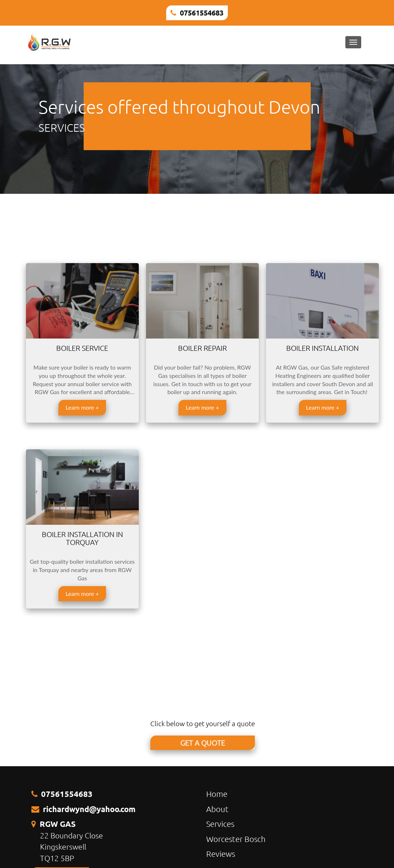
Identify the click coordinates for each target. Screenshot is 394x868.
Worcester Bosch (236, 839)
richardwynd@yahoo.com (89, 809)
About (217, 809)
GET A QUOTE (203, 743)
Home (217, 794)
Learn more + (82, 407)
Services (220, 824)
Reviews (221, 854)
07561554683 (202, 13)
